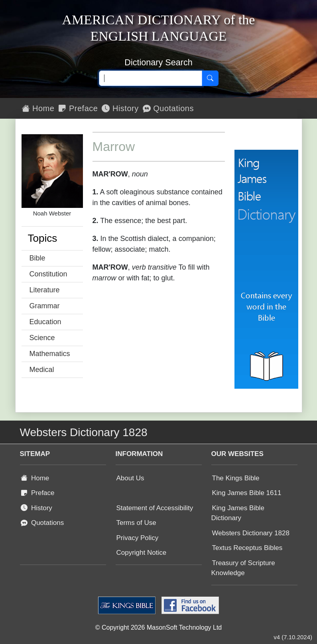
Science (42, 338)
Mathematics (50, 354)
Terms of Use (136, 523)
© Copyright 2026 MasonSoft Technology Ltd (158, 627)
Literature (45, 290)
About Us (130, 478)
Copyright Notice (142, 553)
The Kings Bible (236, 478)
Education (45, 322)
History (120, 108)
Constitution (48, 274)
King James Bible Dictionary (238, 513)
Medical (42, 370)
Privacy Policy (138, 538)
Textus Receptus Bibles (247, 548)
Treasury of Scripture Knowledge (243, 568)
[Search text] (151, 78)
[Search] (210, 78)
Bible (37, 258)
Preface (78, 108)
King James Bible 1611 (247, 493)
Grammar (45, 306)
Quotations (168, 108)
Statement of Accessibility (155, 508)
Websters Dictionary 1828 (251, 533)
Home (38, 108)
